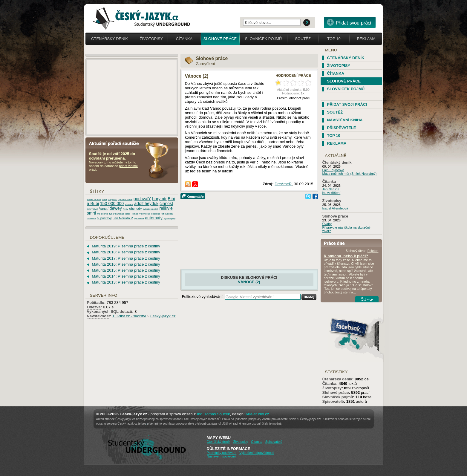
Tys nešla (139, 219)
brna (105, 199)
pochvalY (142, 199)
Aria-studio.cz (257, 414)
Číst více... (367, 299)
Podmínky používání (222, 453)
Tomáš (135, 214)
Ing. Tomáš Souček (213, 414)
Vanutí (104, 209)
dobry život (93, 209)
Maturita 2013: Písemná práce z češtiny (126, 282)
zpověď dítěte (125, 199)
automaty (154, 218)
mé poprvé (103, 214)
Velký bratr (145, 214)
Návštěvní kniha (345, 120)
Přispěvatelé (342, 128)
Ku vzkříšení (332, 193)
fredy (126, 209)
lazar (128, 214)
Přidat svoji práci (347, 104)
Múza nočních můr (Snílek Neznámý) (350, 174)
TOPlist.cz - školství (129, 316)
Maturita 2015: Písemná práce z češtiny (126, 270)
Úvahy (327, 224)
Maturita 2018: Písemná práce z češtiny (126, 252)
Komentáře (195, 197)
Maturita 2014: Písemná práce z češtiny (126, 276)
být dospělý (170, 219)
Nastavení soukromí (221, 456)
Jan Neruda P (123, 218)
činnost (166, 203)
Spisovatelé (333, 401)
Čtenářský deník (110, 39)
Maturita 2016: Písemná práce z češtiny (126, 264)
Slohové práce (220, 39)
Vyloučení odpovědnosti (257, 453)
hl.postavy (104, 218)
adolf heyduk (146, 203)
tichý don (112, 199)
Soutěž (303, 39)
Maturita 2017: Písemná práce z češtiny (126, 258)
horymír (159, 199)
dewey (116, 208)
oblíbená (91, 219)
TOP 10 (334, 136)
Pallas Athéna (94, 199)
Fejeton (373, 251)
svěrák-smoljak (151, 209)
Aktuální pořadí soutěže (116, 143)
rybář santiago (117, 214)
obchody (136, 209)
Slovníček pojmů (264, 39)
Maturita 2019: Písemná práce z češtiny (126, 246)
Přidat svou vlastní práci (350, 22)
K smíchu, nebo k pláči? (346, 256)
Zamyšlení (206, 64)
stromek (129, 204)
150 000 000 (112, 203)
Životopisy (151, 39)
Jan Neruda (331, 189)
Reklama (366, 39)
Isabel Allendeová (335, 208)
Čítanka (184, 39)
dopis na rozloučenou (162, 214)
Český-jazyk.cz (163, 316)
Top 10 (334, 39)
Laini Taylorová (333, 170)
